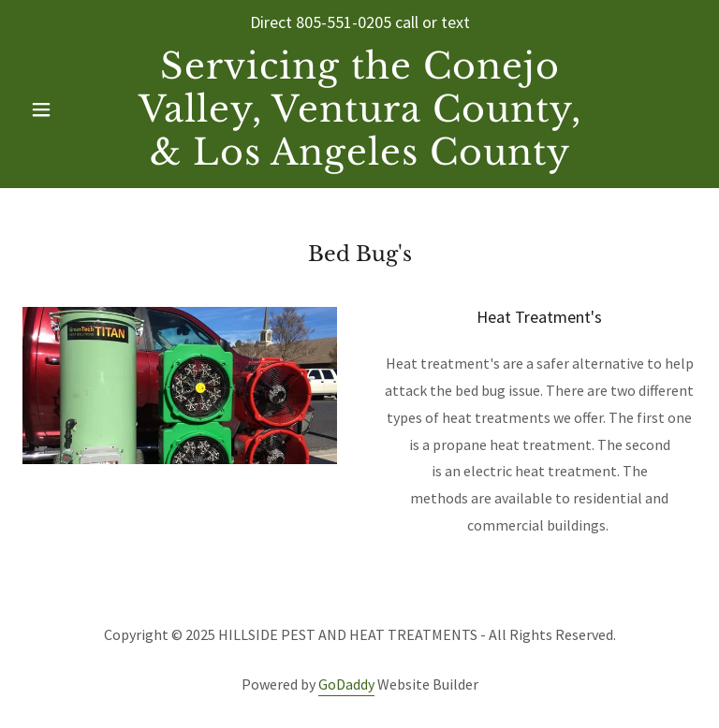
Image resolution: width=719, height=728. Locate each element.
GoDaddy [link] (346, 684)
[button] (73, 109)
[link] (359, 159)
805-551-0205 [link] (344, 22)
